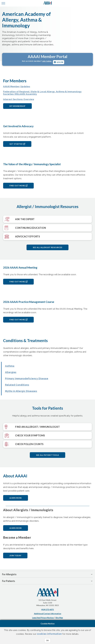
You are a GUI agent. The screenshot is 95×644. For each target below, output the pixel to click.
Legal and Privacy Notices (43, 618)
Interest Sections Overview (19, 99)
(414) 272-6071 (47, 609)
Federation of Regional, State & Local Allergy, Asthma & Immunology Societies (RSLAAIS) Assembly (42, 93)
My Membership (17, 106)
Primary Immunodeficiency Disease (27, 379)
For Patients (9, 581)
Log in (59, 62)
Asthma (10, 366)
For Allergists (9, 574)
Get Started (16, 144)
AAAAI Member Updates (17, 87)
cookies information (49, 634)
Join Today (15, 556)
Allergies (11, 372)
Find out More (17, 186)
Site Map (59, 618)
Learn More (16, 498)
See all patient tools (47, 455)
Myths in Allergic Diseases (21, 391)
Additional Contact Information (48, 614)
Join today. (47, 61)
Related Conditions (17, 385)
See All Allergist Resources (47, 247)
